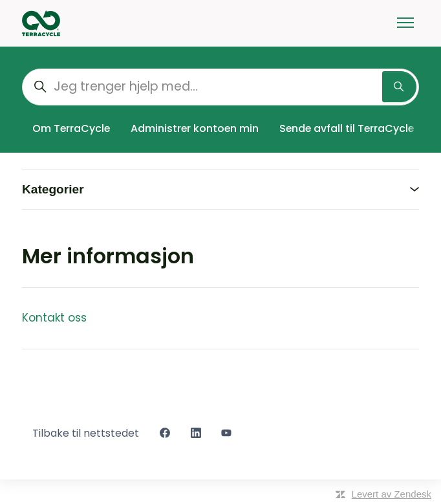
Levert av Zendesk (392, 494)
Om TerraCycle (71, 128)
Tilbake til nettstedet (86, 433)
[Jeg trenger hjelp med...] (220, 87)
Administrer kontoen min (195, 128)
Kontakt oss (54, 318)
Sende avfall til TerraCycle (347, 128)
